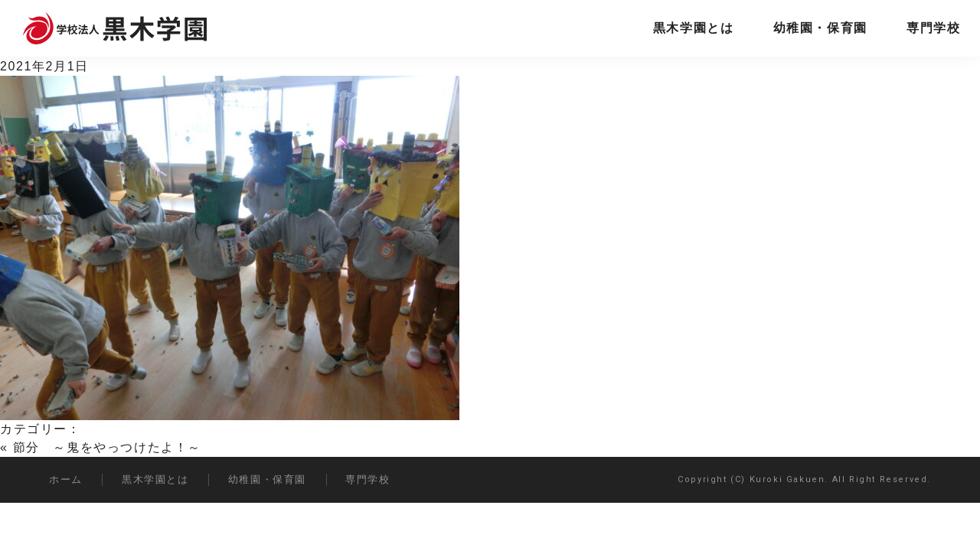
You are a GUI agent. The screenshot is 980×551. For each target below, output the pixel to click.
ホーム (66, 479)
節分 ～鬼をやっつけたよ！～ (107, 447)
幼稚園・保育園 (820, 28)
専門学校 (933, 28)
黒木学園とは (694, 28)
